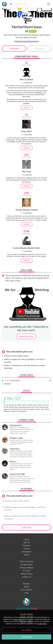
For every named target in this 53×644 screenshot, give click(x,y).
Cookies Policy (42, 624)
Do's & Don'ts (26, 590)
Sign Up (26, 542)
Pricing (26, 549)
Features (26, 546)
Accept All (26, 637)
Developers (26, 552)
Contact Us (26, 577)
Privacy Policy (26, 565)
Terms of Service (26, 561)
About (26, 555)
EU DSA (26, 571)
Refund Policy (27, 574)
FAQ (27, 593)
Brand (27, 587)
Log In (26, 539)
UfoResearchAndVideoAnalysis (26, 41)
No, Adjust (26, 630)
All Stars (26, 584)
